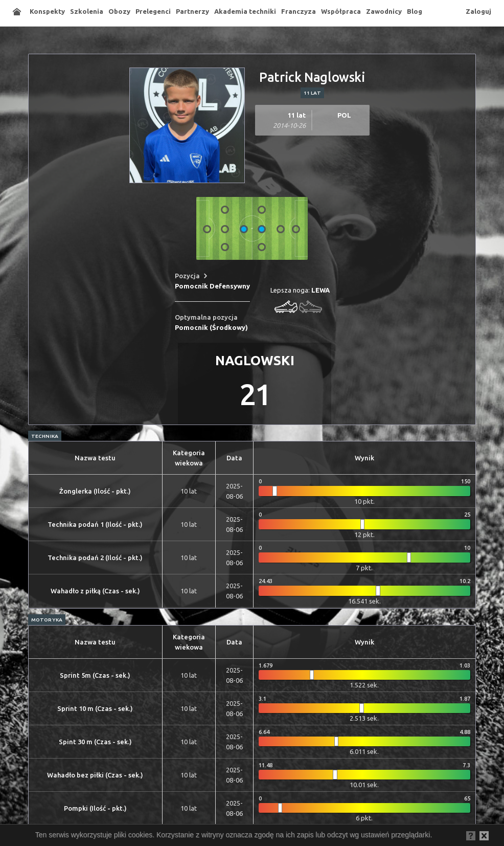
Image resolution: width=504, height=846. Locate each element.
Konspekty (47, 11)
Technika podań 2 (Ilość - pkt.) (95, 558)
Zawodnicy (384, 11)
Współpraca (341, 11)
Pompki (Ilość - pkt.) (95, 808)
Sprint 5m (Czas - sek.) (95, 675)
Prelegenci (153, 11)
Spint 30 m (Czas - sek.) (95, 742)
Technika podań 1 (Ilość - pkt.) (95, 524)
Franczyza (299, 11)
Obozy (119, 11)
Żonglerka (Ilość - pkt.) (95, 491)
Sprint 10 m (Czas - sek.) (95, 708)
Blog (415, 11)
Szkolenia (87, 11)
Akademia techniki (245, 11)
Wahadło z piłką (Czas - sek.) (95, 591)
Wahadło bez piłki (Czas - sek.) (95, 775)
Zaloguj (478, 11)
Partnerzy (192, 11)
